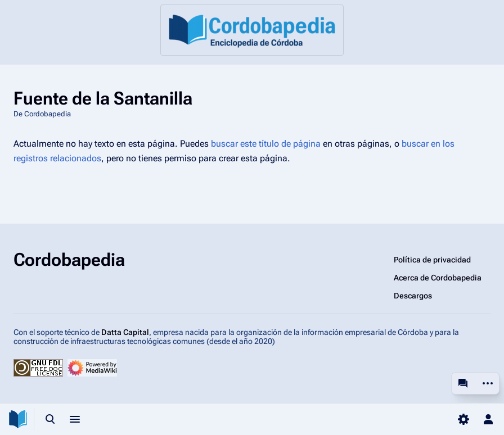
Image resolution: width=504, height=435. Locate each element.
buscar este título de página (266, 144)
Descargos (413, 296)
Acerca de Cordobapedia (438, 278)
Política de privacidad (432, 260)
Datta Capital (125, 332)
